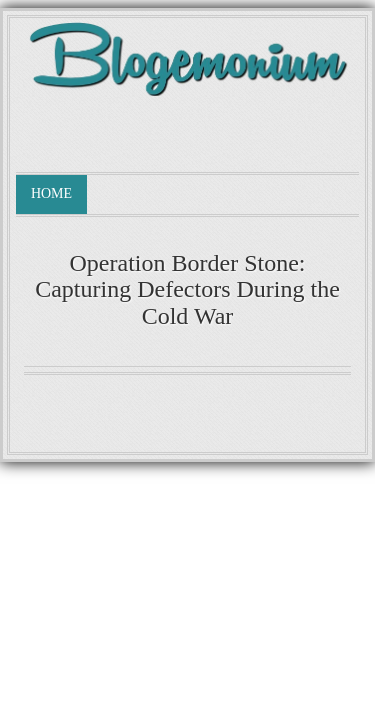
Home (51, 193)
